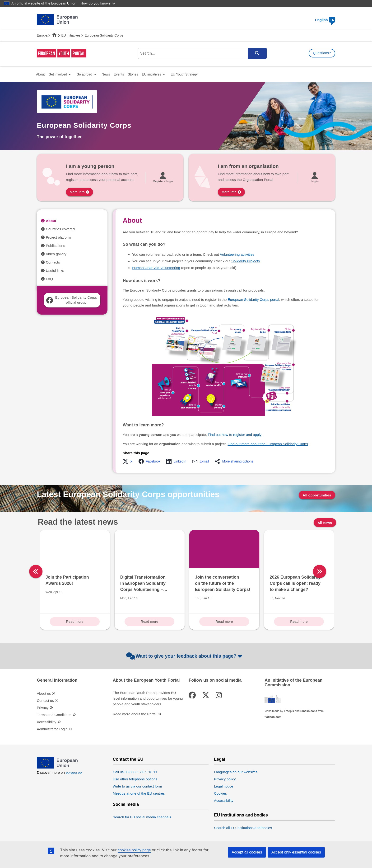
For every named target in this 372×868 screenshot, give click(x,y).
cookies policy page (134, 850)
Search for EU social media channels (142, 817)
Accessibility (46, 722)
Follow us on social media (215, 680)
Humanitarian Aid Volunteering (156, 268)
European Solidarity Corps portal (253, 300)
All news (325, 523)
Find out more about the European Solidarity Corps (268, 444)
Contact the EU (128, 759)
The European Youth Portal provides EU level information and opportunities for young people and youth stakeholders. (148, 698)
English (325, 20)
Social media (126, 804)
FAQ (49, 279)
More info (77, 192)
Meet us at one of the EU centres (139, 793)
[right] (338, 571)
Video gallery (56, 254)
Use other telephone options (135, 779)
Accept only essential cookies (296, 852)
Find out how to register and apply (235, 435)
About (51, 221)
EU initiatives (71, 35)
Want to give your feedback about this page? (185, 656)
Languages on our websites (236, 772)
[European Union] (57, 767)
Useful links (55, 271)
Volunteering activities (237, 254)
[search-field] (202, 53)
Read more (75, 622)
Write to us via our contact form (137, 786)
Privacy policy (225, 779)
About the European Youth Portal (146, 680)
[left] (36, 571)
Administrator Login (52, 729)
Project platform (58, 237)
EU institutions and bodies (241, 815)
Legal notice (224, 786)
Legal (220, 759)
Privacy (43, 708)
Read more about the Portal (135, 714)
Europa (42, 35)
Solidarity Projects (246, 261)
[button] (129, 461)
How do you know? (98, 3)
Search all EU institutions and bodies (243, 828)
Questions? (322, 53)
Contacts (53, 262)
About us (44, 693)
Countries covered (60, 229)
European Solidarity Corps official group (72, 300)
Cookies (220, 793)
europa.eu (74, 772)
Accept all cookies (247, 852)
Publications (55, 246)
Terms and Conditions (54, 715)
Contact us (45, 701)
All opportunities (317, 495)
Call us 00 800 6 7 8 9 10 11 (135, 772)
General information (57, 680)
